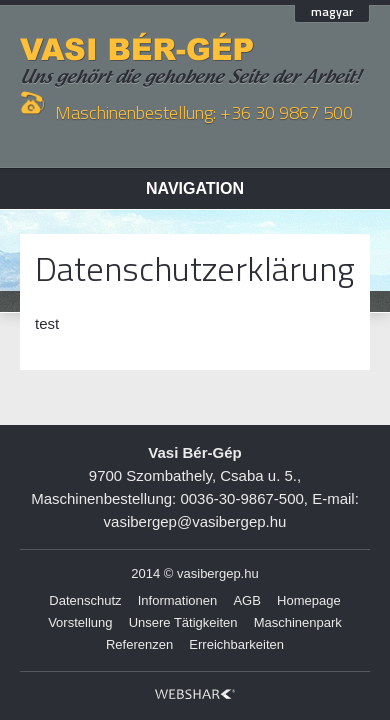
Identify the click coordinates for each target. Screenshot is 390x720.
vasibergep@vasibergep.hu (195, 521)
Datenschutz (85, 600)
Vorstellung (80, 622)
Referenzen (139, 644)
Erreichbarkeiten (236, 644)
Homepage (309, 600)
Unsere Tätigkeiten (183, 622)
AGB (246, 600)
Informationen (178, 600)
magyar (332, 13)
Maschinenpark (298, 622)
